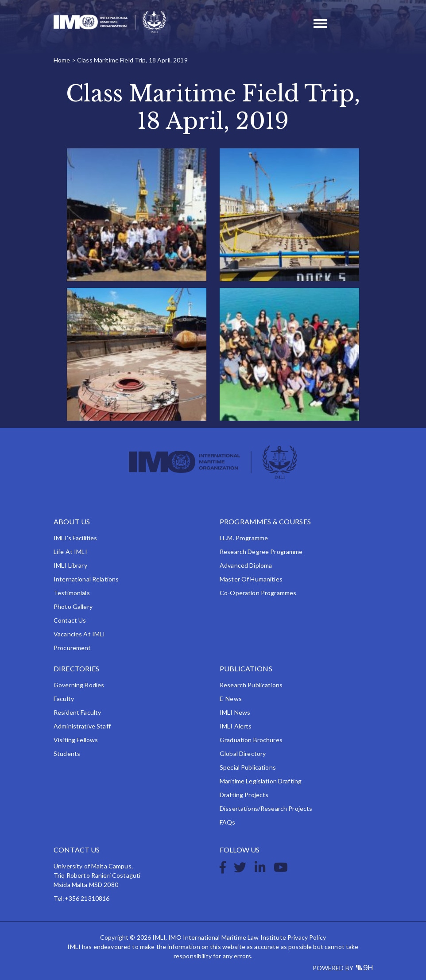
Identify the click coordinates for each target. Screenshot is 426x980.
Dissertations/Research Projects (266, 808)
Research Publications (251, 685)
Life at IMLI (70, 552)
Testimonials (72, 593)
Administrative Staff (82, 726)
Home (62, 60)
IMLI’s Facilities (75, 538)
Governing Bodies (79, 685)
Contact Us (70, 620)
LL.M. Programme (244, 538)
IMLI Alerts (236, 726)
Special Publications (248, 767)
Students (67, 753)
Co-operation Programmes (258, 593)
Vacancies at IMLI (79, 634)
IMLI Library (70, 565)
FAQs (228, 822)
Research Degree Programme (261, 552)
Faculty (64, 699)
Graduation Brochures (251, 740)
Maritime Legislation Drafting (261, 781)
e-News (231, 699)
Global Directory (243, 753)
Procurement (72, 648)
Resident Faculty (77, 712)
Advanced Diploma (246, 565)
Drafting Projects (244, 795)
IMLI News (235, 712)
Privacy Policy (307, 937)
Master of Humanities (251, 579)
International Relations (86, 579)
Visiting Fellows (76, 740)
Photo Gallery (73, 606)
